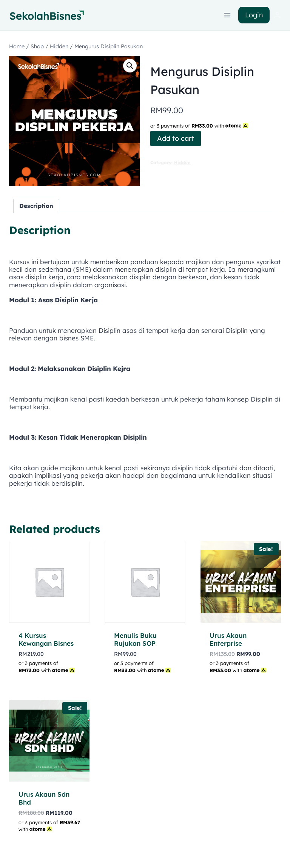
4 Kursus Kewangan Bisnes (46, 639)
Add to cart (176, 138)
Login (254, 15)
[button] (130, 66)
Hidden (182, 162)
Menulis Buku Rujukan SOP (135, 639)
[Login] (277, 15)
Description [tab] (36, 206)
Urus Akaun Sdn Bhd (44, 798)
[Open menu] (228, 15)
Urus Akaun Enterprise (228, 639)
